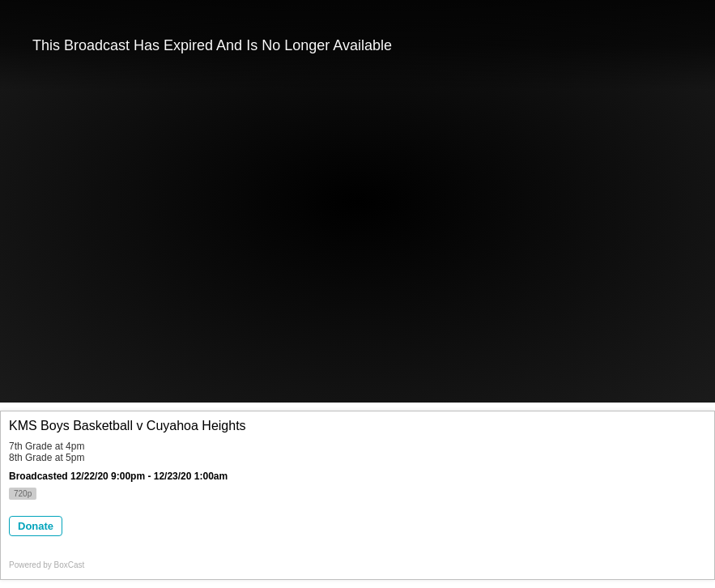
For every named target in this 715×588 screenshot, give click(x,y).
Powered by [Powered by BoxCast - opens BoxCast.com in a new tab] (47, 565)
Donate (36, 526)
